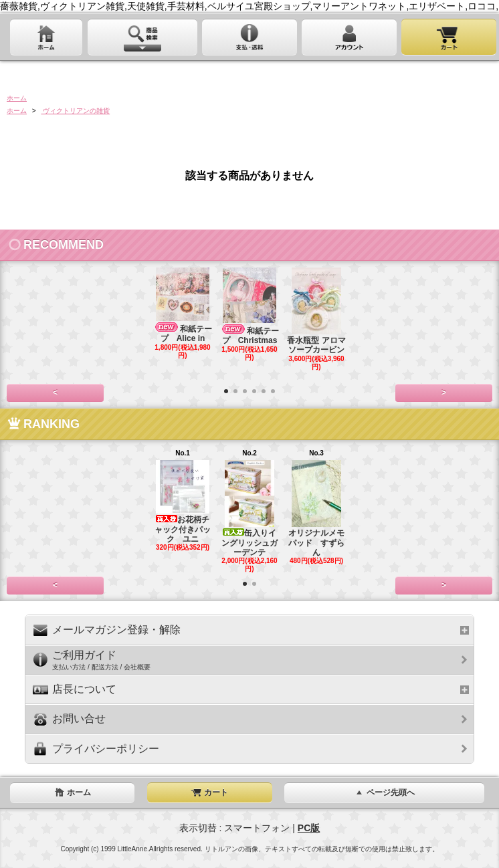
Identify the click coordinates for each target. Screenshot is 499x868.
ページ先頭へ (384, 792)
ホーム (17, 98)
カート (209, 792)
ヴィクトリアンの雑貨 (75, 111)
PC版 (309, 828)
